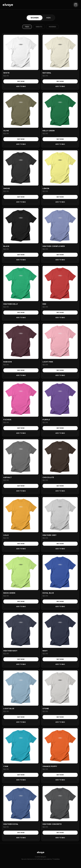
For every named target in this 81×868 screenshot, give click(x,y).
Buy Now (21, 81)
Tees (27, 27)
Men (48, 18)
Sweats (39, 27)
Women (35, 18)
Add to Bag (21, 86)
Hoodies (52, 27)
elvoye (8, 5)
